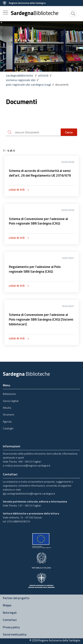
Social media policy (15, 634)
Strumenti (9, 414)
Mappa (7, 605)
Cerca (69, 132)
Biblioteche (9, 394)
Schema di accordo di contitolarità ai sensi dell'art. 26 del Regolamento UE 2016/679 (40, 173)
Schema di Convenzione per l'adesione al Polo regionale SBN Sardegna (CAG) (38, 221)
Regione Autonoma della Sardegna (27, 3)
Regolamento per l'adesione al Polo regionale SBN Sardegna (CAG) (35, 269)
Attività (7, 408)
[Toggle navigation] (5, 13)
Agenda (7, 421)
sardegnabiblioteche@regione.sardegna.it (29, 493)
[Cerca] (73, 14)
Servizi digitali (11, 401)
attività (43, 75)
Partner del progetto (16, 598)
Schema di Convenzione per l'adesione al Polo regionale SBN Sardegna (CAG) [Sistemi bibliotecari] (41, 319)
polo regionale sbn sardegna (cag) (28, 85)
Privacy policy (11, 627)
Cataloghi (8, 428)
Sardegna (35, 13)
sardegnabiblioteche (20, 75)
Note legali (10, 613)
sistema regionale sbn (21, 80)
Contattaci (10, 620)
